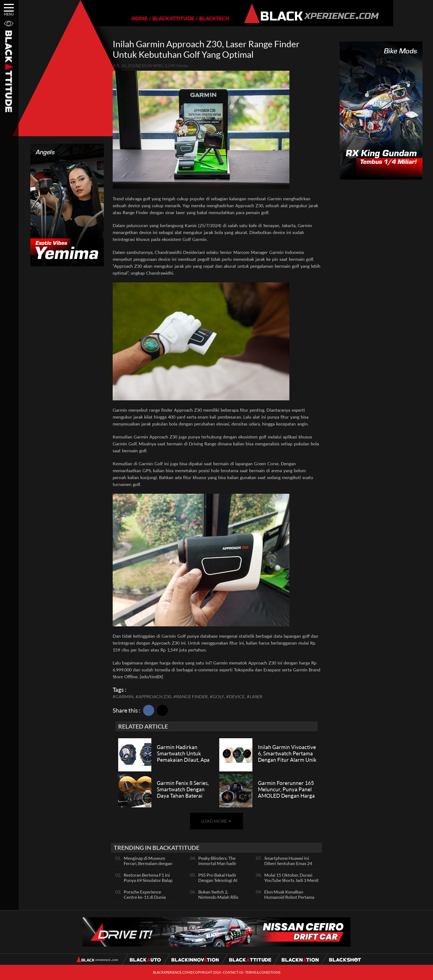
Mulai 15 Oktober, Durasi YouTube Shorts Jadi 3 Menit (291, 877)
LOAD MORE (216, 821)
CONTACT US (233, 972)
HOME (120, 18)
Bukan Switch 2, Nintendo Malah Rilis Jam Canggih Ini (218, 897)
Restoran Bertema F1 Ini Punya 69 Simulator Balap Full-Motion (148, 880)
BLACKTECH (195, 18)
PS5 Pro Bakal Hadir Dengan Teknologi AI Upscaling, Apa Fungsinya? (218, 883)
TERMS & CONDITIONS (263, 972)
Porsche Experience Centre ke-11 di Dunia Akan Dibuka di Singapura (148, 897)
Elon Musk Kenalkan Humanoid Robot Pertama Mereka (289, 897)
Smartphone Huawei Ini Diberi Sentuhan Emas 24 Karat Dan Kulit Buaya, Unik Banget (291, 866)
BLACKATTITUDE (154, 18)
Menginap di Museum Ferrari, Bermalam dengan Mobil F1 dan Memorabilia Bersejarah (149, 866)
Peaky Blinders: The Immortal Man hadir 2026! (217, 863)
